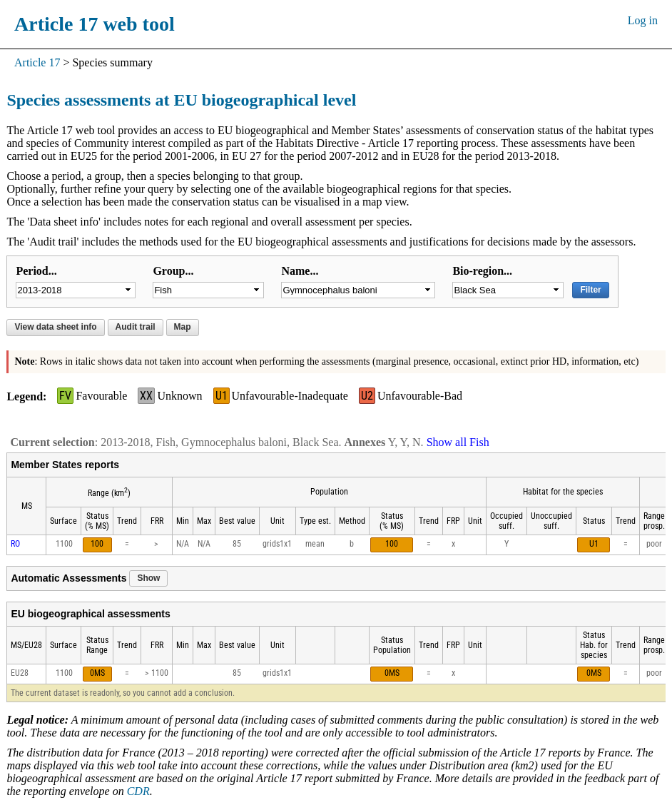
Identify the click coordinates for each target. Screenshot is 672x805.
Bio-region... (482, 271)
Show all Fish (458, 442)
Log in (643, 20)
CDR (138, 791)
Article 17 (37, 62)
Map (183, 327)
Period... (36, 271)
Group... (173, 271)
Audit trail (136, 327)
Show (148, 578)
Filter (590, 290)
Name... (300, 271)
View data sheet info (55, 327)
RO (15, 544)
